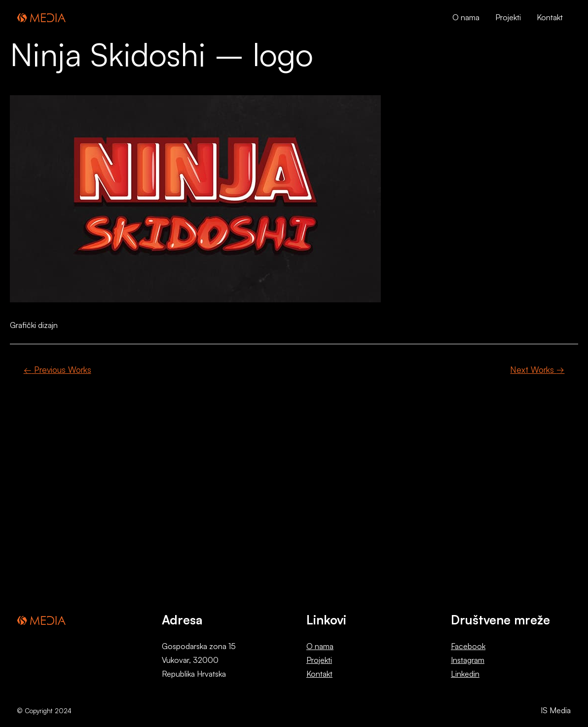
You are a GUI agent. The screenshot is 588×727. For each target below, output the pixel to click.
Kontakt (319, 674)
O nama (320, 646)
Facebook (468, 646)
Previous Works (57, 370)
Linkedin (465, 674)
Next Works (537, 370)
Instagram (468, 660)
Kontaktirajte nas (381, 504)
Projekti (319, 660)
